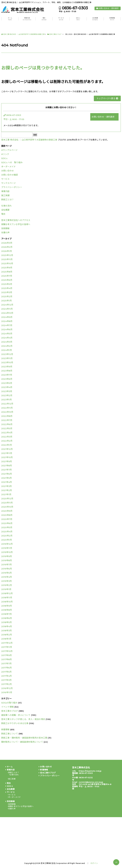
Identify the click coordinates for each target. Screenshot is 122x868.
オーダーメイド (8, 167)
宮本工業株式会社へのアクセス (16, 220)
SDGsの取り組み (9, 703)
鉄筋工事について (10, 734)
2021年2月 (7, 490)
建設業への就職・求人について (16, 715)
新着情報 (5, 729)
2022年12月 (7, 404)
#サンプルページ (9, 150)
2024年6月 (7, 329)
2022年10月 (7, 412)
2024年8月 (7, 321)
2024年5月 (7, 334)
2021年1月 (6, 494)
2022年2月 (7, 441)
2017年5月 (6, 672)
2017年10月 (7, 651)
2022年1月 (7, 445)
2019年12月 (7, 544)
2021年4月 (7, 482)
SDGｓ (78, 19)
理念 (44, 19)
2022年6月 (7, 424)
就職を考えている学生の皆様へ (16, 224)
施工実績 (5, 195)
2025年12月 (7, 255)
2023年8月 (7, 371)
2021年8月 (7, 466)
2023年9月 (7, 367)
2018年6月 (7, 618)
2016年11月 (7, 692)
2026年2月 (7, 247)
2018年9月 (7, 606)
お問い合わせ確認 (10, 175)
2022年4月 (7, 433)
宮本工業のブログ (10, 711)
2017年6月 (6, 668)
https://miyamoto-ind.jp (90, 771)
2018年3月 (6, 631)
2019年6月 (7, 569)
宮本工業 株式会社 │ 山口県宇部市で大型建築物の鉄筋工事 (29, 140)
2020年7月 (7, 519)
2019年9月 (7, 556)
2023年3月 (7, 391)
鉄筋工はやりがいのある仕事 (15, 723)
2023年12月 (7, 354)
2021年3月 (6, 486)
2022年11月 (7, 408)
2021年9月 (7, 461)
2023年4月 (7, 387)
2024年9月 (7, 317)
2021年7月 (6, 470)
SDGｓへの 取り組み (12, 162)
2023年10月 (7, 362)
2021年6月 (7, 474)
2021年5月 (6, 478)
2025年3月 (7, 292)
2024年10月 (7, 313)
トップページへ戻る (107, 98)
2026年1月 (7, 251)
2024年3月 (7, 342)
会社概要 (95, 19)
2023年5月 (7, 383)
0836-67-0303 (75, 8)
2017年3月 (6, 680)
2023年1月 (6, 400)
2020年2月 (7, 536)
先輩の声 (5, 233)
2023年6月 (7, 379)
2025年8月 (7, 272)
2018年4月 (7, 626)
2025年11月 (7, 259)
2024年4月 (7, 338)
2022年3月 (7, 437)
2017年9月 (6, 655)
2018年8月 (7, 610)
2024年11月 (7, 309)
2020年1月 (7, 540)
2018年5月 (6, 622)
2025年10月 (7, 263)
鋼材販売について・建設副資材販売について (22, 742)
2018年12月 (7, 593)
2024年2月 (7, 346)
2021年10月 (7, 457)
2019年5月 (6, 573)
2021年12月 (7, 449)
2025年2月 (7, 296)
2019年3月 (6, 581)
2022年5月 (7, 428)
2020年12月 (7, 499)
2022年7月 (7, 420)
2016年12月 (7, 688)
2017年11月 (7, 647)
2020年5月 (7, 527)
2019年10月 (7, 552)
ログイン (94, 863)
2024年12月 (7, 305)
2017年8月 (6, 659)
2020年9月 (7, 511)
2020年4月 (7, 532)
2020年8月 (7, 515)
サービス (61, 19)
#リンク (5, 154)
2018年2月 (7, 635)
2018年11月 (7, 598)
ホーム (10, 19)
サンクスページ (8, 183)
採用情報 (112, 19)
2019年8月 (7, 560)
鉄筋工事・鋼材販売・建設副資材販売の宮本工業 (24, 738)
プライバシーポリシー (12, 187)
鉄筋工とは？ (7, 200)
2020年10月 (7, 507)
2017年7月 (6, 664)
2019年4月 (7, 577)
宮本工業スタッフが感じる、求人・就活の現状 (23, 719)
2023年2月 (7, 395)
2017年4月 (6, 676)
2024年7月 (7, 325)
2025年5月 (7, 284)
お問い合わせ (7, 171)
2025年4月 (7, 288)
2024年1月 (7, 350)
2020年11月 (7, 503)
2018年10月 (7, 602)
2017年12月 (7, 643)
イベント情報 (7, 707)
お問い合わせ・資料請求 (109, 8)
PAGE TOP (116, 862)
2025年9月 (7, 268)
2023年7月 (7, 375)
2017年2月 (6, 684)
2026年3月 (7, 243)
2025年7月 (7, 276)
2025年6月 (7, 280)
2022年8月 (7, 416)
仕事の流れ (6, 206)
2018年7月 (6, 614)
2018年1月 (6, 639)
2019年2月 (7, 585)
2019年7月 (6, 565)
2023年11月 (7, 358)
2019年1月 (6, 589)
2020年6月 (7, 523)
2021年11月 (7, 453)
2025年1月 (6, 301)
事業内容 (27, 19)
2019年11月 (7, 548)
